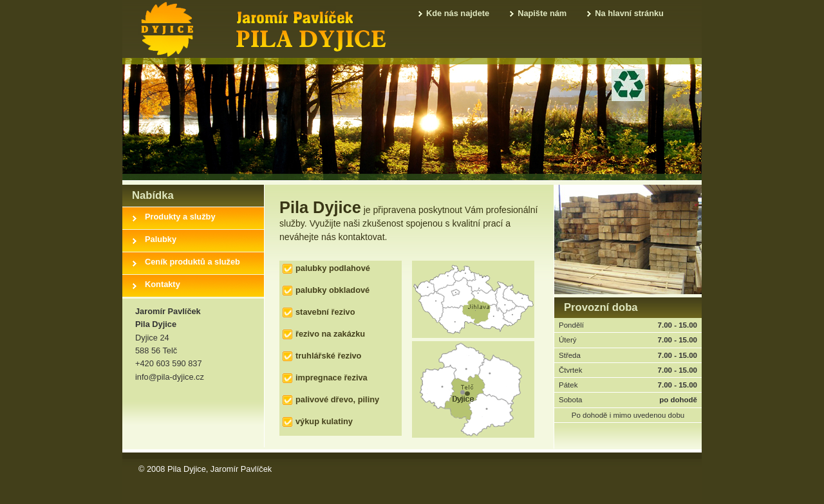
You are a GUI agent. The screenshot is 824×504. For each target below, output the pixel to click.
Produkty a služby (180, 217)
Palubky (161, 239)
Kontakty (163, 284)
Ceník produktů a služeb (192, 262)
